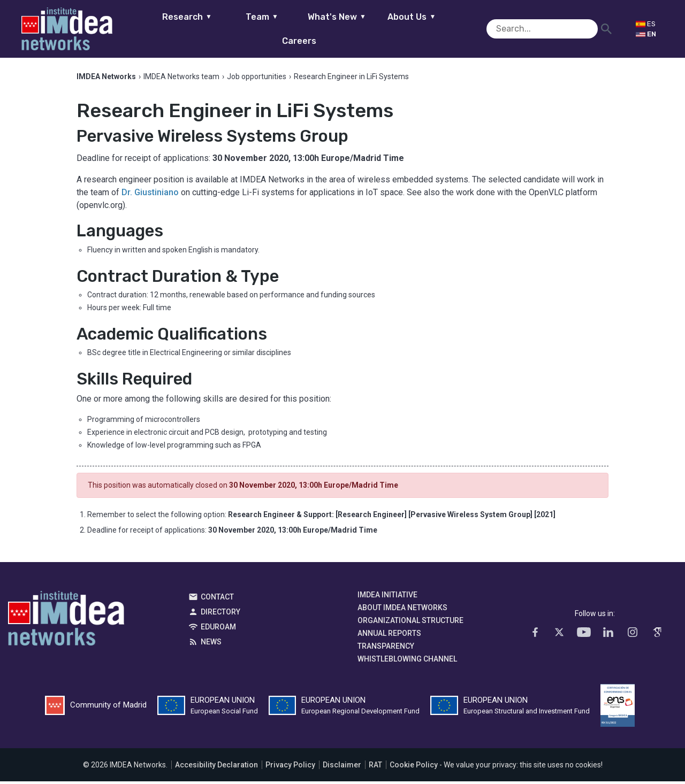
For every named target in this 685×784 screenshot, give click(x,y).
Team (245, 29)
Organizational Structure (410, 622)
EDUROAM (218, 629)
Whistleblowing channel (407, 661)
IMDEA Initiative (387, 597)
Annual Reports (389, 635)
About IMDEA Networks (402, 610)
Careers (470, 29)
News (211, 644)
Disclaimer (342, 767)
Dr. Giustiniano (150, 195)
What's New (320, 29)
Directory (220, 614)
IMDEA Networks (66, 623)
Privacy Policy (290, 767)
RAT (375, 767)
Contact (217, 599)
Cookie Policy (414, 767)
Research (170, 29)
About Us (395, 29)
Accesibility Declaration (216, 767)
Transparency (386, 648)
